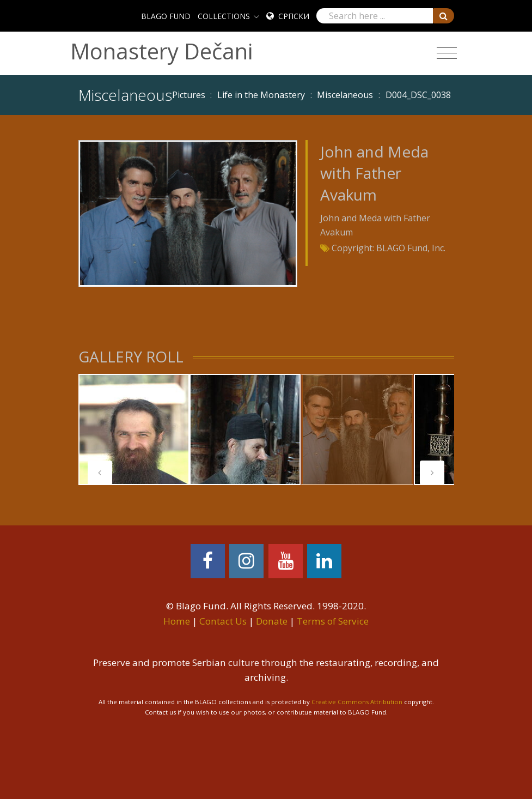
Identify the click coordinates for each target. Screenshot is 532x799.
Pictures (189, 95)
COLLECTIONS (224, 16)
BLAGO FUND (166, 16)
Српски (294, 16)
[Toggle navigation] (447, 53)
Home (177, 621)
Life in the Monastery (261, 95)
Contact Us (223, 621)
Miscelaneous (345, 95)
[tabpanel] (134, 429)
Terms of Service (333, 621)
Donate (272, 621)
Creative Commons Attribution (357, 702)
